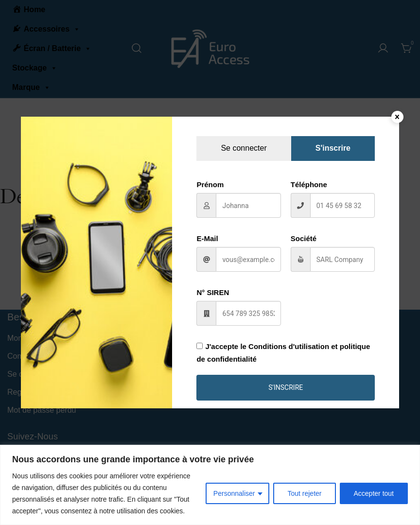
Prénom (210, 184)
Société (304, 238)
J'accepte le (283, 352)
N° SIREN (213, 292)
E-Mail (207, 238)
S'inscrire (286, 387)
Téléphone (309, 184)
